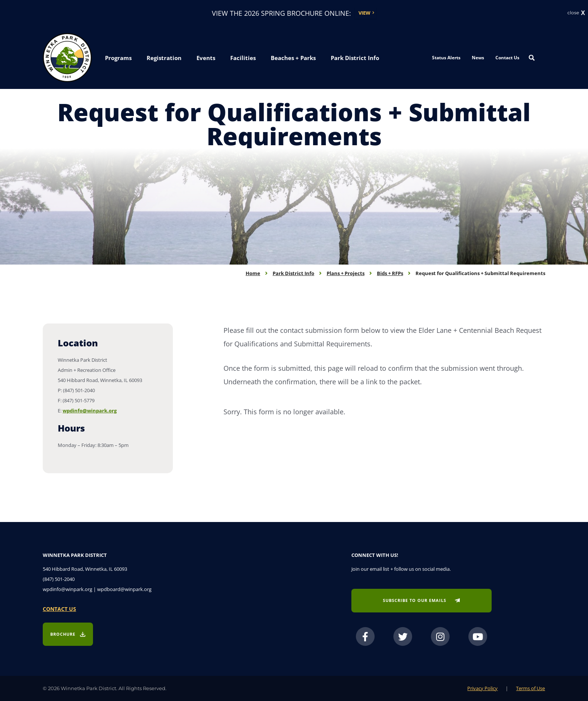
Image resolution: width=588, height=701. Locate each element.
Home (253, 273)
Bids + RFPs (390, 273)
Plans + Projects (346, 273)
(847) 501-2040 (59, 579)
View (364, 13)
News (478, 58)
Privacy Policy (482, 688)
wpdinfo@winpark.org (90, 411)
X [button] (583, 13)
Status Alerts (446, 58)
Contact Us (507, 58)
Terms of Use (530, 688)
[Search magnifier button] (532, 58)
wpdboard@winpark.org (124, 589)
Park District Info (293, 273)
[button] (118, 59)
